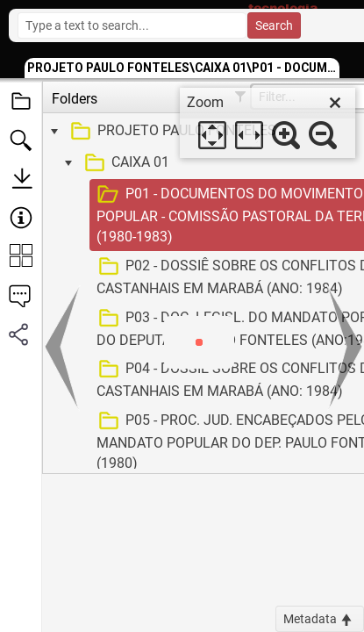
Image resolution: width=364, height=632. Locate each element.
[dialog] (268, 123)
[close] (335, 103)
